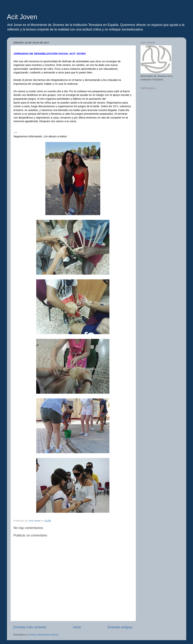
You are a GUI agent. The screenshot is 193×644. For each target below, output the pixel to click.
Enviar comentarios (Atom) (44, 635)
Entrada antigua (120, 627)
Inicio (77, 627)
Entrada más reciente (30, 627)
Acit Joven (22, 17)
